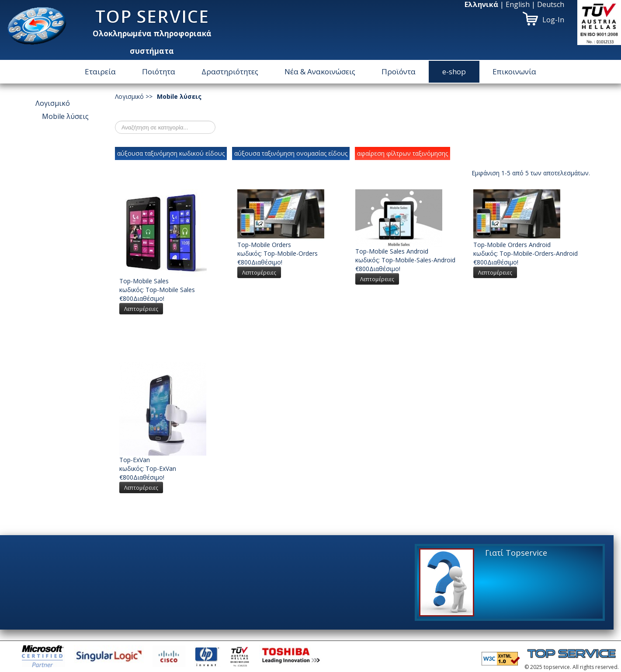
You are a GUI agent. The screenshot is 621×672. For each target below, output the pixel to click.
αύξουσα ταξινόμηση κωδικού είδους (171, 153)
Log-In (553, 20)
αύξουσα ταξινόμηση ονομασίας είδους (291, 153)
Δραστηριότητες (230, 71)
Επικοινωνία (514, 71)
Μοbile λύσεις (65, 116)
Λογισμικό (53, 103)
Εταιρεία (100, 71)
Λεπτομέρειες (141, 309)
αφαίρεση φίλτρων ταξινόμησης (402, 153)
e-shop (454, 71)
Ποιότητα (159, 71)
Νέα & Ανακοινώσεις (320, 71)
